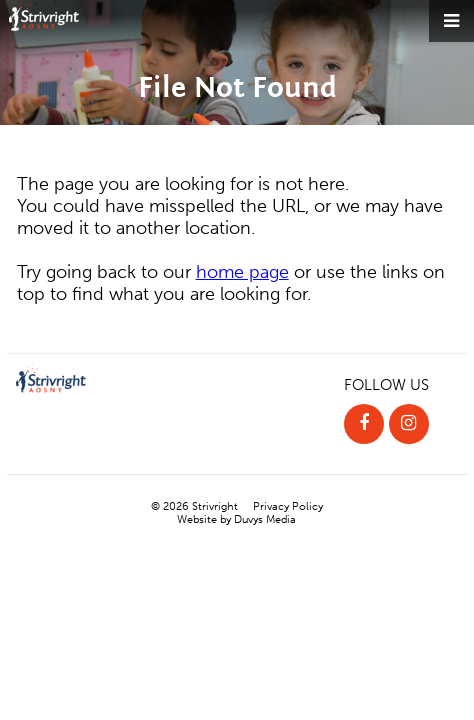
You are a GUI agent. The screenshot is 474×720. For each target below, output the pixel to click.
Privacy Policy (288, 506)
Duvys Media (265, 519)
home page (242, 272)
